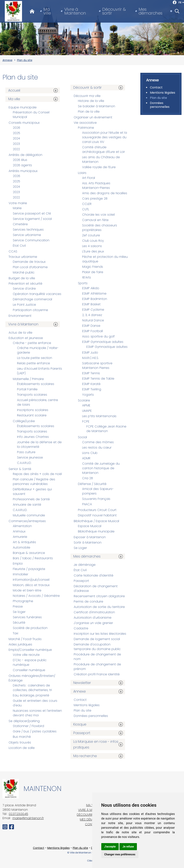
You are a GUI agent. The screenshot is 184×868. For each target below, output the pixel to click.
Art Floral (89, 178)
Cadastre (81, 628)
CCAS (13, 251)
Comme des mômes (98, 442)
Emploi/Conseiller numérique (30, 650)
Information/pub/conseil (31, 580)
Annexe (7, 60)
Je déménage (85, 565)
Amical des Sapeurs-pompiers (98, 491)
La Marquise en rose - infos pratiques (96, 744)
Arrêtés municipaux (23, 171)
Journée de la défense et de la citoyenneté (39, 444)
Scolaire (84, 400)
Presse (18, 606)
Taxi (16, 633)
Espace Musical (90, 526)
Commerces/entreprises (27, 521)
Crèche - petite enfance (32, 343)
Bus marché (22, 737)
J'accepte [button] (110, 847)
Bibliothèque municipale (96, 531)
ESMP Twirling (92, 389)
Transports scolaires (32, 395)
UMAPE (87, 411)
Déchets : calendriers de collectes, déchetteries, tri (32, 688)
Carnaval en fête (95, 220)
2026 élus (20, 160)
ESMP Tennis (91, 373)
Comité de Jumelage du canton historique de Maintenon (101, 468)
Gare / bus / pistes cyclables (35, 731)
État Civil (19, 246)
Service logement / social (32, 219)
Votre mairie (18, 203)
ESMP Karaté (91, 384)
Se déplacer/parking (24, 721)
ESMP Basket (91, 304)
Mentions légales (87, 705)
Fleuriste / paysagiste (29, 569)
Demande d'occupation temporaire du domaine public (97, 647)
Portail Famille (27, 389)
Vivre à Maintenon (75, 11)
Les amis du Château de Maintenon (101, 159)
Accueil (14, 90)
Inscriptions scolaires (33, 410)
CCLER (87, 204)
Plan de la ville (89, 112)
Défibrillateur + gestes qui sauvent (32, 492)
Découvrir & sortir (114, 11)
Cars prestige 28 (95, 199)
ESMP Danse (91, 326)
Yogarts (88, 395)
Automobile (22, 547)
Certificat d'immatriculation (94, 612)
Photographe (23, 601)
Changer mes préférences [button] (120, 854)
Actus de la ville (20, 333)
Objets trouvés (20, 742)
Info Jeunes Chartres (33, 437)
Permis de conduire (88, 601)
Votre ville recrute (26, 655)
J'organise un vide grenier (93, 623)
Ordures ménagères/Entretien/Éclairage (32, 678)
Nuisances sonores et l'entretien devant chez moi (37, 713)
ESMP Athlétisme (94, 294)
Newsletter (82, 683)
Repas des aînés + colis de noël (37, 474)
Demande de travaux (29, 262)
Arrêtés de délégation (25, 155)
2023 (16, 144)
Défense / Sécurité (92, 484)
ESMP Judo (90, 353)
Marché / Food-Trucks (25, 639)
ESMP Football (92, 331)
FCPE (86, 421)
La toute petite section (35, 358)
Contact (80, 700)
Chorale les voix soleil (98, 215)
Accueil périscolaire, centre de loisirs (38, 402)
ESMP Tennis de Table (98, 379)
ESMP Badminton (95, 299)
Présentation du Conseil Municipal (31, 115)
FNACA (87, 504)
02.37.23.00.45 (18, 814)
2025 (16, 133)
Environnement (20, 316)
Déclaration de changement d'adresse (96, 588)
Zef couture (91, 235)
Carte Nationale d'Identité (94, 575)
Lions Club (90, 453)
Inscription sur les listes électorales (100, 634)
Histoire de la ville (91, 101)
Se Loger (80, 548)
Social (82, 437)
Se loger (19, 612)
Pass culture (26, 452)
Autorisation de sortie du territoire (99, 607)
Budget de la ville (22, 278)
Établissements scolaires (36, 384)
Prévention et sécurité (25, 284)
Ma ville (47, 11)
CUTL (86, 209)
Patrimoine (86, 128)
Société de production (30, 628)
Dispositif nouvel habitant (97, 515)
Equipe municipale (23, 107)
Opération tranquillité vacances (37, 294)
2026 (16, 128)
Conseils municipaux (24, 123)
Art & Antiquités (24, 542)
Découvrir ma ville (87, 96)
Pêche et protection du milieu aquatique (105, 259)
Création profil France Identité (97, 674)
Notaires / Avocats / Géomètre (36, 596)
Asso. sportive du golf (98, 336)
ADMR (86, 458)
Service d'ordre (24, 289)
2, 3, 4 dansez (92, 315)
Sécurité (19, 623)
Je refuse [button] (128, 847)
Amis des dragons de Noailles (105, 193)
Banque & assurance (29, 553)
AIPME (86, 405)
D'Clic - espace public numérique (30, 662)
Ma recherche (85, 756)
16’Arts (87, 277)
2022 (16, 149)
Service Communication (31, 240)
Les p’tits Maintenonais (99, 416)
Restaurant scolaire (32, 415)
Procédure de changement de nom (97, 657)
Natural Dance (93, 320)
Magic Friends (93, 267)
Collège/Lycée (24, 421)
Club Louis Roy (93, 241)
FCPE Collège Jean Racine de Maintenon (106, 429)
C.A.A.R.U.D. (24, 463)
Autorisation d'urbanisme (93, 618)
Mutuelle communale (29, 515)
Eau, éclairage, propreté (31, 695)
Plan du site (25, 60)
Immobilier (20, 574)
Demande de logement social (97, 639)
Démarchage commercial (32, 299)
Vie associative (85, 123)
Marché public (24, 272)
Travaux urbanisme (23, 257)
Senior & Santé (20, 469)
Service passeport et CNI (32, 213)
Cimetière (20, 224)
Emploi (18, 564)
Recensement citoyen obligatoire (99, 596)
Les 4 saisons (92, 246)
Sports (83, 283)
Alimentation (22, 526)
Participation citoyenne (30, 310)
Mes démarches (150, 11)
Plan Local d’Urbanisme (30, 267)
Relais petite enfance (34, 363)
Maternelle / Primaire (28, 379)
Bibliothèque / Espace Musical (96, 521)
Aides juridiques (20, 644)
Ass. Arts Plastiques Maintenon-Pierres (96, 185)
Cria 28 (88, 478)
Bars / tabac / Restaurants (33, 558)
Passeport (81, 581)
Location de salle (22, 748)
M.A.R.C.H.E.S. (90, 358)
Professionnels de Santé (31, 499)
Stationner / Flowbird (28, 726)
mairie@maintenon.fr (28, 818)
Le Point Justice (24, 305)
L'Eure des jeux (93, 251)
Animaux (19, 531)
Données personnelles (91, 716)
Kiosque (80, 724)
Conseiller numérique (29, 670)
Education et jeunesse (26, 338)
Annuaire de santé (27, 505)
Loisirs (82, 173)
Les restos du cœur (97, 448)
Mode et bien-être (27, 590)
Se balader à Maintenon (96, 106)
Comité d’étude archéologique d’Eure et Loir (103, 149)
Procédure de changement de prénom (97, 667)
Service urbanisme (27, 235)
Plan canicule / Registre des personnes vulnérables (34, 482)
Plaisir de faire (93, 272)
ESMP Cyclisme (93, 310)
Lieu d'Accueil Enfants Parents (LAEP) (40, 371)
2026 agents (22, 165)
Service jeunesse (30, 457)
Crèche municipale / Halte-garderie (38, 350)
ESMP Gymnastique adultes (103, 342)
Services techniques (28, 230)
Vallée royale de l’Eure (99, 167)
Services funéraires (27, 617)
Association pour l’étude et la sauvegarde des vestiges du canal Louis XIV (105, 137)
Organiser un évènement (93, 117)
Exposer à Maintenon (90, 537)
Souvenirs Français (96, 499)
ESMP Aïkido (91, 288)
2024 (16, 138)
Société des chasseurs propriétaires (100, 228)
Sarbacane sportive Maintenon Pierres (97, 366)
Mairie (17, 208)
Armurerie (20, 537)
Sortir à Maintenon (88, 542)
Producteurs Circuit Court (97, 510)
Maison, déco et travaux (31, 585)
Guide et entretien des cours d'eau (35, 703)
